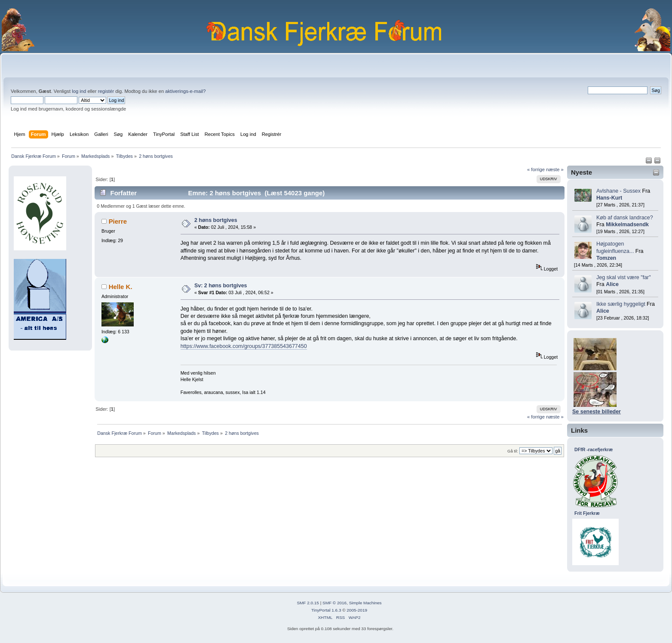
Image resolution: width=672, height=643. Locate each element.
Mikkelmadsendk (627, 225)
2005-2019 (357, 610)
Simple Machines (365, 603)
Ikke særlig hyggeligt (621, 304)
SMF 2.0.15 (308, 603)
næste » (555, 169)
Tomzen (606, 258)
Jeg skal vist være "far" (624, 277)
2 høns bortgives (216, 220)
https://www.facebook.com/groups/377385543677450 (244, 346)
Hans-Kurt (609, 198)
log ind (79, 91)
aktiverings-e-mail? (185, 91)
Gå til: (513, 451)
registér (106, 91)
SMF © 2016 (334, 603)
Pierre (118, 221)
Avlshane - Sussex (618, 191)
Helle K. (121, 287)
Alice (612, 284)
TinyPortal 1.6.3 (326, 610)
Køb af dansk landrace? (625, 218)
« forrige (536, 169)
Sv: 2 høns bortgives (221, 286)
